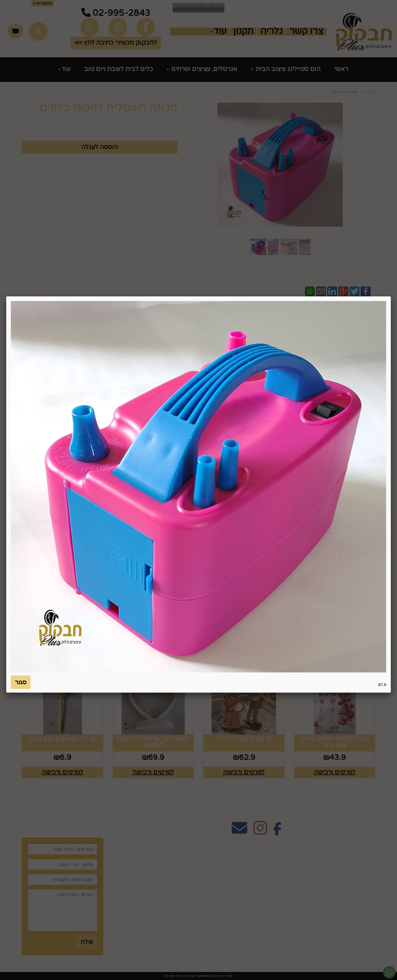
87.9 (382, 685)
